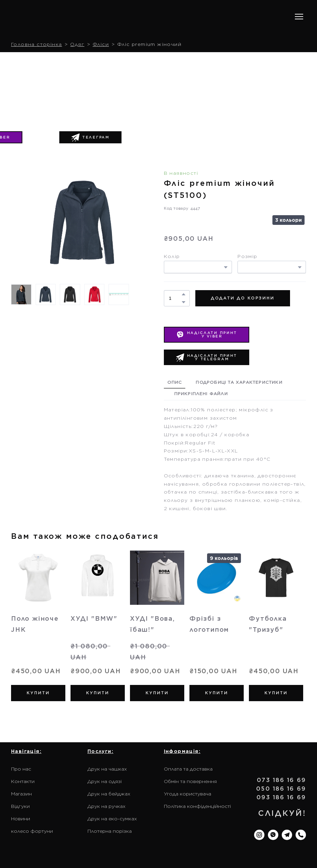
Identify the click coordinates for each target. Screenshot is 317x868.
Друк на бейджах (109, 794)
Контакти (23, 781)
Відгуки (20, 806)
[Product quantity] (175, 298)
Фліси (101, 44)
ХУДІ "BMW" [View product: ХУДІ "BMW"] (94, 618)
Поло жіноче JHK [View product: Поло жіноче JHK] (35, 624)
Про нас (21, 769)
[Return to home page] (55, 17)
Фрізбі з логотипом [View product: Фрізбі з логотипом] (209, 624)
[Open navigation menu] (299, 17)
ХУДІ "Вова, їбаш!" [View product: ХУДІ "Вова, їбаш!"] (152, 624)
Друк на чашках (107, 769)
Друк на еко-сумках (112, 819)
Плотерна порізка (110, 831)
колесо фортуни (32, 831)
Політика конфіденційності (197, 806)
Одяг (77, 44)
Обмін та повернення (190, 781)
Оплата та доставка (188, 769)
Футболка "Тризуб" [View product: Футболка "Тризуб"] (268, 624)
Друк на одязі (105, 781)
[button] (90, 137)
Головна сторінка (36, 44)
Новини (21, 819)
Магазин (21, 794)
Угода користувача (188, 794)
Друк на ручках (106, 806)
